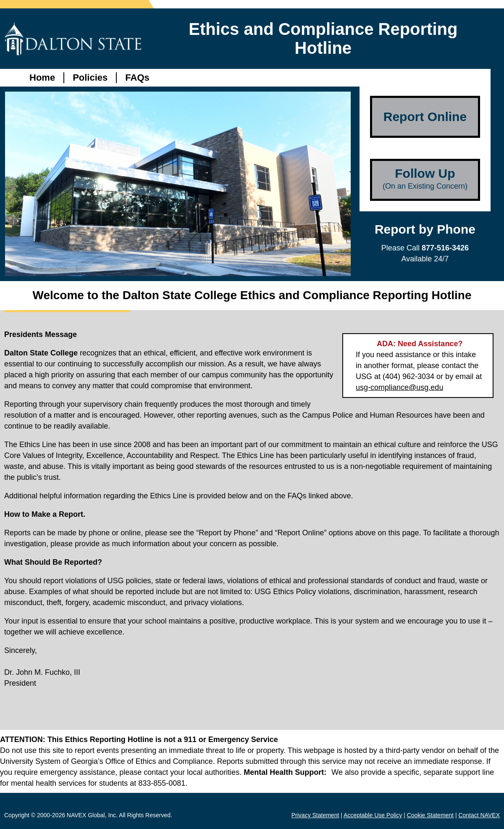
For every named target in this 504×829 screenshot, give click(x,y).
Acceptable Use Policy (373, 815)
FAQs (137, 78)
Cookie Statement (430, 815)
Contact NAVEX (479, 815)
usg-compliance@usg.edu (399, 387)
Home (42, 78)
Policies (90, 78)
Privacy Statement (315, 815)
